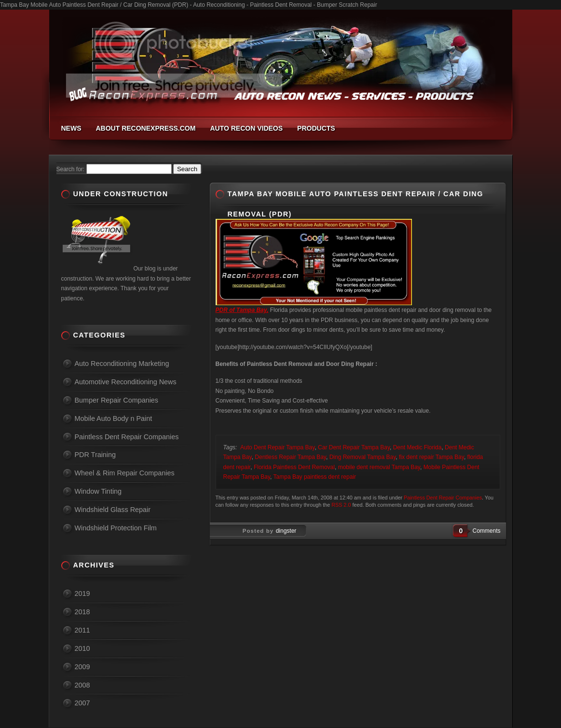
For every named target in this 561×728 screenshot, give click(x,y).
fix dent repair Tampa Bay (431, 457)
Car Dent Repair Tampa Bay (354, 447)
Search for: (71, 169)
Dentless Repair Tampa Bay (290, 457)
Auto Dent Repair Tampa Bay (277, 447)
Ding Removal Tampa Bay (363, 457)
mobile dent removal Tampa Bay (379, 467)
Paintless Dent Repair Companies (443, 498)
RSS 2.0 (341, 505)
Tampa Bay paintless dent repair (315, 477)
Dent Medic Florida (417, 447)
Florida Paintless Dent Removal (294, 467)
